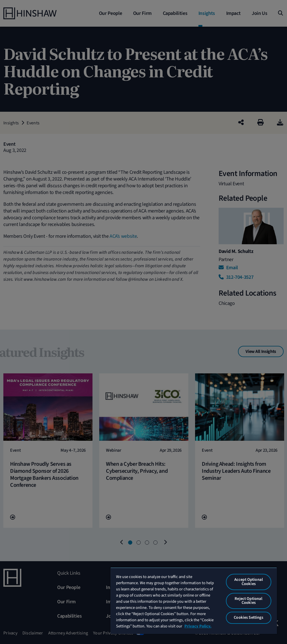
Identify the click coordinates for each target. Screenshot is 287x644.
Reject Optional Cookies (248, 601)
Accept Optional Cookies (249, 582)
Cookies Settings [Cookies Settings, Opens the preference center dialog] (248, 617)
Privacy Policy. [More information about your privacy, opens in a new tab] (198, 626)
